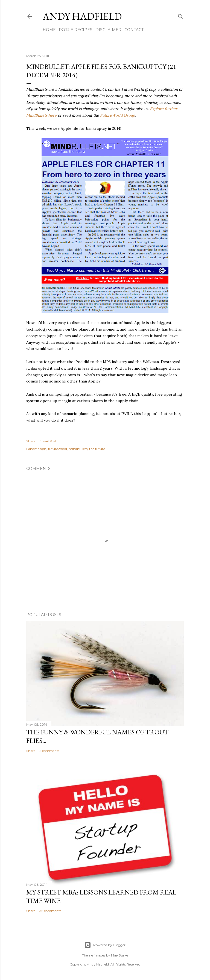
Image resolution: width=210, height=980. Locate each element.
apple (42, 449)
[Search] (180, 15)
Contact (134, 30)
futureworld (58, 449)
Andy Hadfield (82, 16)
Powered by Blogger (105, 945)
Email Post (48, 441)
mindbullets (78, 449)
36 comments (50, 911)
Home (49, 30)
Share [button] (31, 441)
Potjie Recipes (76, 30)
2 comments (49, 751)
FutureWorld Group (117, 115)
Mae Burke (119, 955)
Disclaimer (108, 30)
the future (97, 449)
